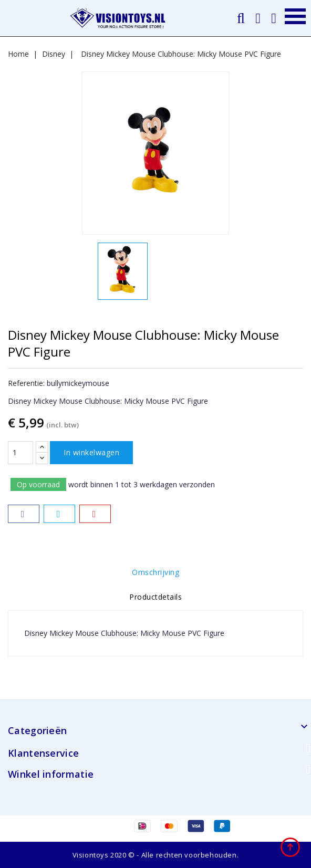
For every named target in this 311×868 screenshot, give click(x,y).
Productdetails (155, 597)
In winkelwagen (91, 452)
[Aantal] (20, 453)
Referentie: (26, 383)
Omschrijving (155, 572)
